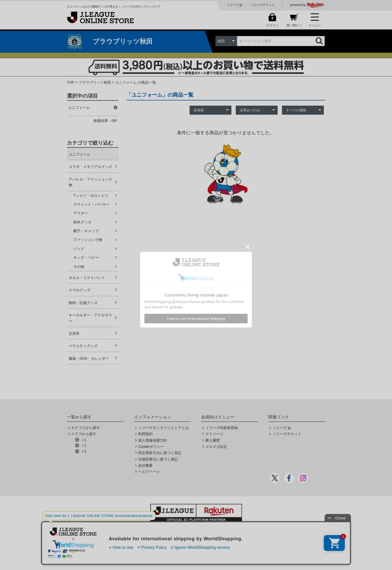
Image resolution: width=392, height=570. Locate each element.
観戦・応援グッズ (83, 303)
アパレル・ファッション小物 (90, 182)
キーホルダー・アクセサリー (90, 318)
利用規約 (145, 434)
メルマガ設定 (216, 447)
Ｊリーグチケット (262, 5)
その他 (79, 267)
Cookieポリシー (151, 447)
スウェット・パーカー (91, 204)
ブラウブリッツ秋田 (95, 82)
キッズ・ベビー (86, 257)
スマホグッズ (80, 290)
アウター (81, 213)
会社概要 (145, 465)
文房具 (74, 333)
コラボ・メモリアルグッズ (90, 167)
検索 (320, 41)
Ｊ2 (83, 446)
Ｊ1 (83, 440)
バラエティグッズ (83, 346)
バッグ (79, 249)
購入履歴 (213, 440)
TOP (71, 82)
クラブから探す (84, 434)
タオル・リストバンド (87, 278)
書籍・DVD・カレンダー (89, 358)
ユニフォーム (80, 154)
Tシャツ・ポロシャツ (91, 196)
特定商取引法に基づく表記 (160, 453)
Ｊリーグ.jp (234, 5)
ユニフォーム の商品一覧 (136, 82)
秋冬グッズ (82, 222)
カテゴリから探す (85, 428)
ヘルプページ (149, 472)
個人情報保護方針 (153, 440)
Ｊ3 (83, 451)
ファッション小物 (88, 240)
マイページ (214, 434)
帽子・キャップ (86, 231)
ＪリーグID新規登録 (222, 428)
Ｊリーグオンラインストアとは (163, 428)
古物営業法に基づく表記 (158, 459)
